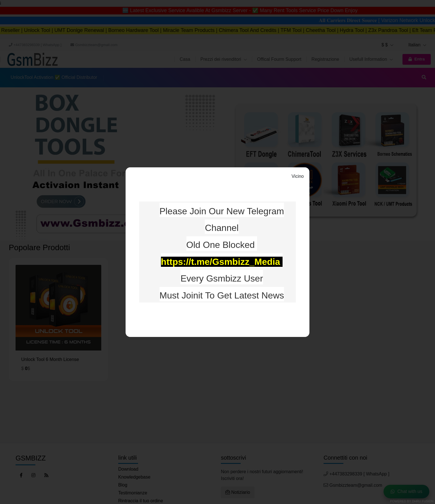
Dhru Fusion (423, 501)
